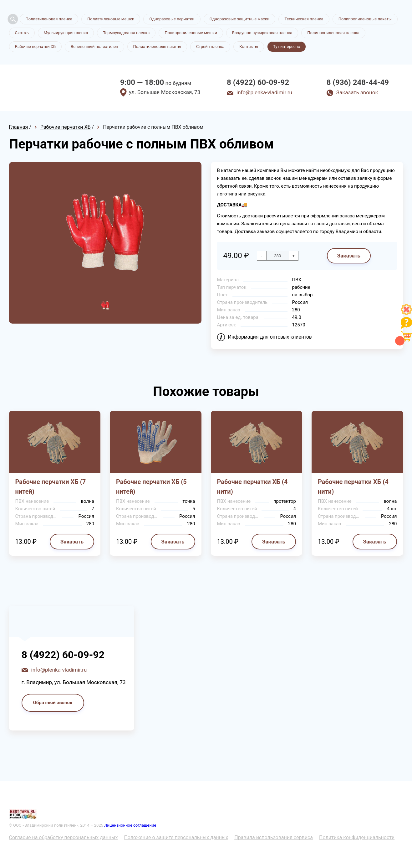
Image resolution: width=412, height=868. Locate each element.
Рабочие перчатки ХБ (36, 47)
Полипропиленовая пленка (333, 33)
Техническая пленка (304, 19)
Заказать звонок (357, 92)
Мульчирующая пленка (66, 33)
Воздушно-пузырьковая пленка (262, 33)
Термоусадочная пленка (126, 33)
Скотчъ (22, 33)
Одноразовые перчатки (172, 19)
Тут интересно (287, 47)
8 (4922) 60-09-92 (258, 82)
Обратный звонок (53, 703)
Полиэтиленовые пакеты (157, 47)
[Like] (406, 313)
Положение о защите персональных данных (176, 837)
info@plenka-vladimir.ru (264, 92)
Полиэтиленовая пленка (49, 19)
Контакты (249, 47)
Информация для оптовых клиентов (270, 337)
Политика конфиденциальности (357, 837)
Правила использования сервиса (274, 837)
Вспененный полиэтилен (94, 47)
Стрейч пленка (210, 47)
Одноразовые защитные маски (240, 19)
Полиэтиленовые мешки (111, 19)
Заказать (349, 256)
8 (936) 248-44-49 (358, 82)
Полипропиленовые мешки (191, 33)
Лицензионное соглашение (130, 825)
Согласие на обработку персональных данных (64, 837)
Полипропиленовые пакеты (365, 19)
